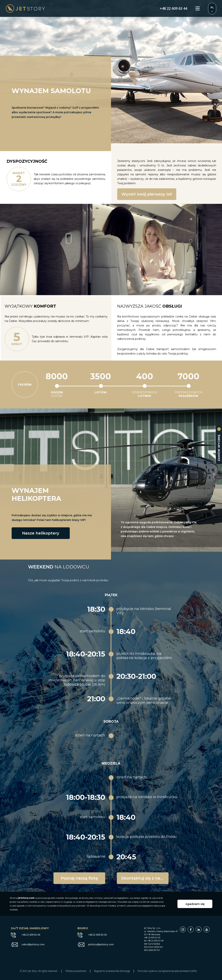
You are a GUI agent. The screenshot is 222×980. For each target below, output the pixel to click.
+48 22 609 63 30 (97, 935)
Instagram (186, 929)
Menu (198, 9)
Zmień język (212, 9)
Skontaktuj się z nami (143, 878)
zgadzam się (195, 904)
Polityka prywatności (76, 971)
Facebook (194, 929)
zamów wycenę (219, 448)
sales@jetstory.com (33, 945)
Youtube (210, 929)
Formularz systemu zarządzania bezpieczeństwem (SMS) (167, 971)
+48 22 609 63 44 (173, 9)
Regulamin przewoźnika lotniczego (112, 971)
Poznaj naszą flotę (79, 878)
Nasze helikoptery (41, 533)
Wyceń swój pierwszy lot (147, 194)
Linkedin (202, 929)
